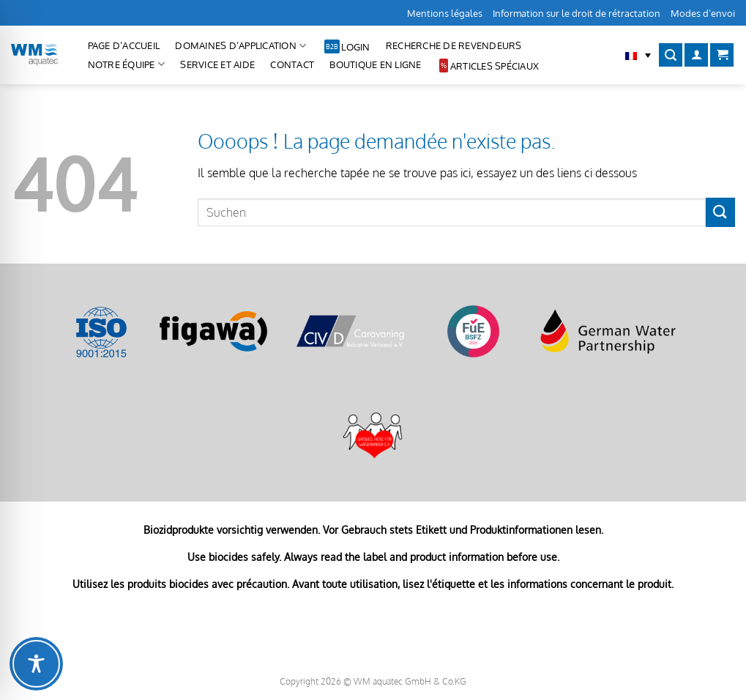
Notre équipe (127, 64)
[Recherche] (671, 55)
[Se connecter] (696, 55)
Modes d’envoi (703, 13)
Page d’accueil (124, 45)
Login (355, 47)
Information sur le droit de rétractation (577, 13)
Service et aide (217, 64)
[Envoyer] (720, 212)
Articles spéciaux (495, 66)
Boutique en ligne (375, 64)
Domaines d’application (240, 46)
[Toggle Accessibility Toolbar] (36, 664)
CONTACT (292, 64)
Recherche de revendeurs (454, 45)
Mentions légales (445, 13)
